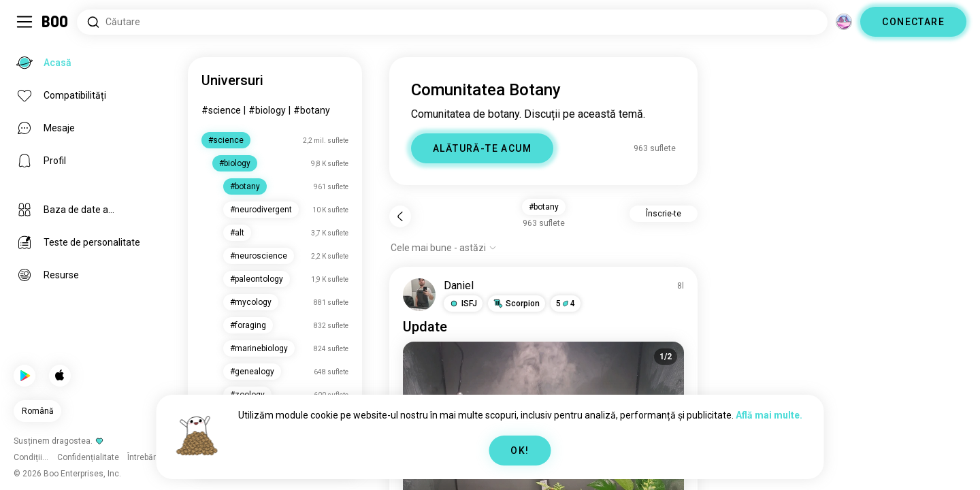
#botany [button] (544, 207)
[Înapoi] (400, 216)
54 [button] (566, 304)
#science (221, 110)
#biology (267, 110)
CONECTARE (913, 22)
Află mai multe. (769, 415)
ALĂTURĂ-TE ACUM (482, 148)
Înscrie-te (664, 214)
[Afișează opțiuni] (444, 248)
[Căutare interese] (452, 22)
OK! (520, 451)
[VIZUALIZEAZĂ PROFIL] (419, 295)
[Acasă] (55, 22)
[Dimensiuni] (844, 22)
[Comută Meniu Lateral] (24, 22)
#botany (312, 110)
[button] (463, 304)
